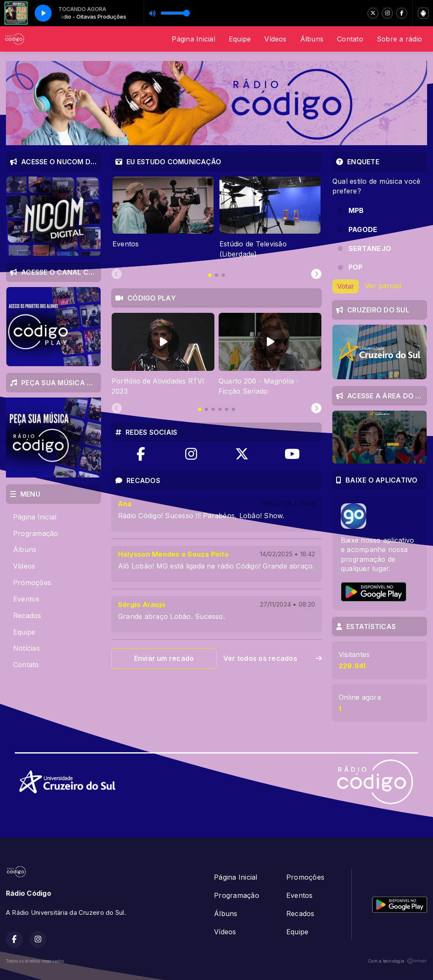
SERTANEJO (370, 248)
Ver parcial (383, 286)
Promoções (32, 582)
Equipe (240, 39)
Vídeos (275, 39)
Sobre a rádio (399, 39)
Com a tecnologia (397, 961)
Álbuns (312, 39)
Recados (27, 616)
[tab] (210, 275)
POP (356, 267)
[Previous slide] (117, 274)
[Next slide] (316, 274)
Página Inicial (193, 39)
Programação (36, 533)
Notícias (26, 648)
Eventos (26, 599)
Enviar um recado (164, 658)
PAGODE (363, 229)
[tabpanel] (163, 218)
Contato (350, 39)
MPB (356, 210)
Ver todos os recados (273, 658)
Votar (345, 286)
